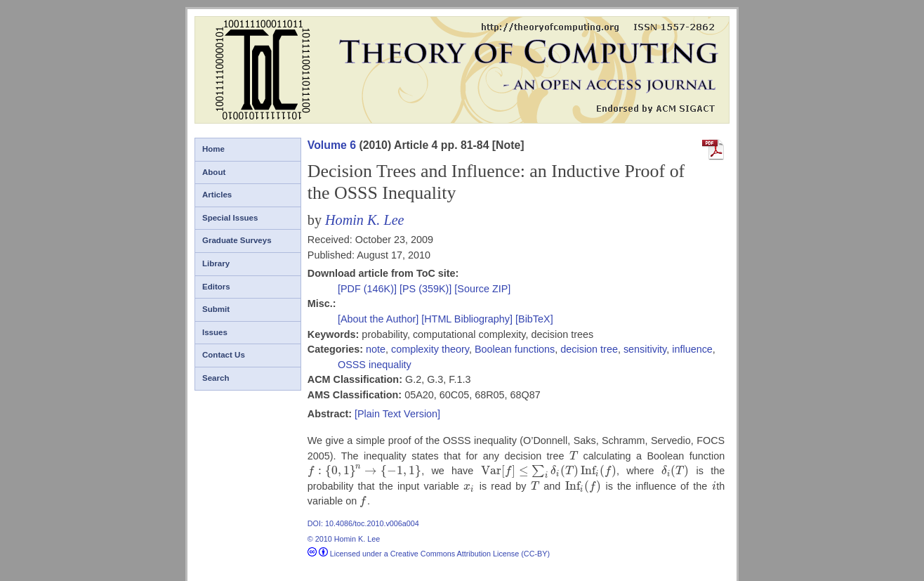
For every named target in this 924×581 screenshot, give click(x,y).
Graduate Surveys (237, 240)
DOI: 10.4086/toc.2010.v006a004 (363, 523)
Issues (215, 332)
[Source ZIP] (482, 289)
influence (692, 349)
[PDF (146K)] (369, 289)
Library (216, 263)
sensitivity (645, 349)
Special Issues (230, 218)
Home (213, 149)
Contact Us (224, 355)
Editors (216, 287)
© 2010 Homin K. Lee (344, 539)
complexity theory (430, 349)
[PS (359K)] (427, 289)
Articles (217, 195)
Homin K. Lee (365, 220)
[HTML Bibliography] (467, 319)
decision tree (589, 349)
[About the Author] (379, 319)
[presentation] (574, 456)
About (214, 172)
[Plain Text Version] (397, 414)
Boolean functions (515, 349)
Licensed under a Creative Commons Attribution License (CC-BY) (429, 554)
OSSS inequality (375, 365)
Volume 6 (332, 145)
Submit (216, 309)
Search (216, 378)
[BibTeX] (534, 319)
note (376, 349)
